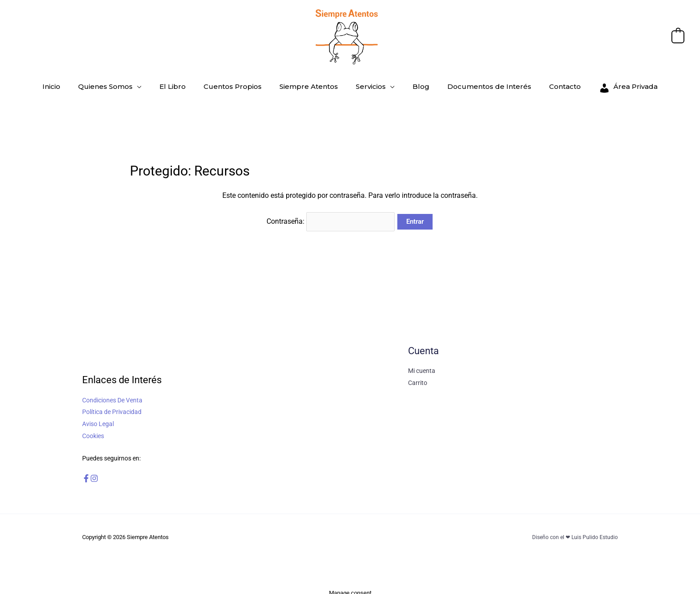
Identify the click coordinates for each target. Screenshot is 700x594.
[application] (168, 84)
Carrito (418, 376)
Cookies (93, 429)
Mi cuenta (422, 365)
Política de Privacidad (112, 406)
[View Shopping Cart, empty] (678, 36)
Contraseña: (331, 218)
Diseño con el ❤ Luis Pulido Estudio (573, 530)
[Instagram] (103, 471)
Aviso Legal (98, 418)
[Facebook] (86, 471)
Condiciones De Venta (112, 394)
